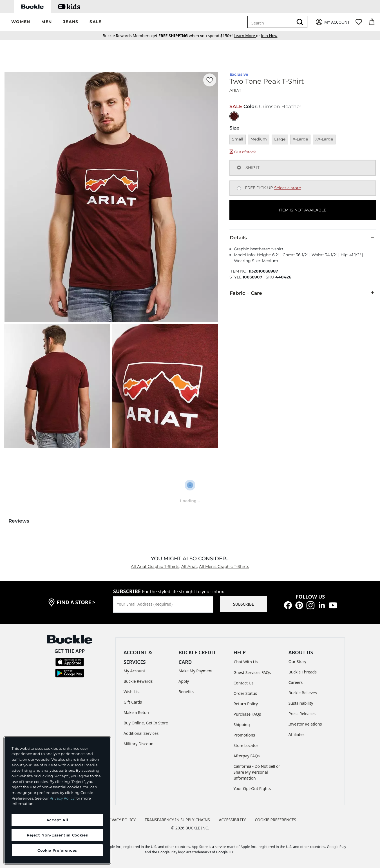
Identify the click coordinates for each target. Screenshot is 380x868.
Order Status (245, 693)
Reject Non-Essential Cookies (57, 835)
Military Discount (139, 744)
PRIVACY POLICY (121, 820)
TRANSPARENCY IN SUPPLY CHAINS (177, 820)
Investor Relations (305, 724)
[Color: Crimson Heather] (234, 116)
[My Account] (332, 22)
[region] (57, 800)
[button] (21, 22)
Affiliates (297, 734)
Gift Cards (133, 702)
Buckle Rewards (138, 681)
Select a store (288, 188)
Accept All (57, 820)
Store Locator (246, 745)
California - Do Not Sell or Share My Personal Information (257, 772)
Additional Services (141, 733)
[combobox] (271, 22)
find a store (76, 602)
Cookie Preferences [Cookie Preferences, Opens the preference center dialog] (57, 850)
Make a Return (137, 712)
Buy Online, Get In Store (146, 723)
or (247, 36)
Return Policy (246, 704)
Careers (296, 682)
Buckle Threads (303, 672)
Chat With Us (246, 662)
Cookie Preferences (275, 820)
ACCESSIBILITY (233, 820)
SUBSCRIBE (243, 604)
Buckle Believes (303, 693)
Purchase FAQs (247, 714)
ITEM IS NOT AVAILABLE (303, 210)
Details (303, 237)
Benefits (186, 692)
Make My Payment (195, 671)
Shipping (242, 725)
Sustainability (301, 703)
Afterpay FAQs (247, 756)
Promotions (244, 735)
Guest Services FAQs (252, 672)
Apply (184, 681)
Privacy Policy (62, 798)
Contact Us (244, 683)
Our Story (297, 661)
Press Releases (302, 714)
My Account (134, 671)
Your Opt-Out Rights (252, 788)
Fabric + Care (303, 293)
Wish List (132, 692)
